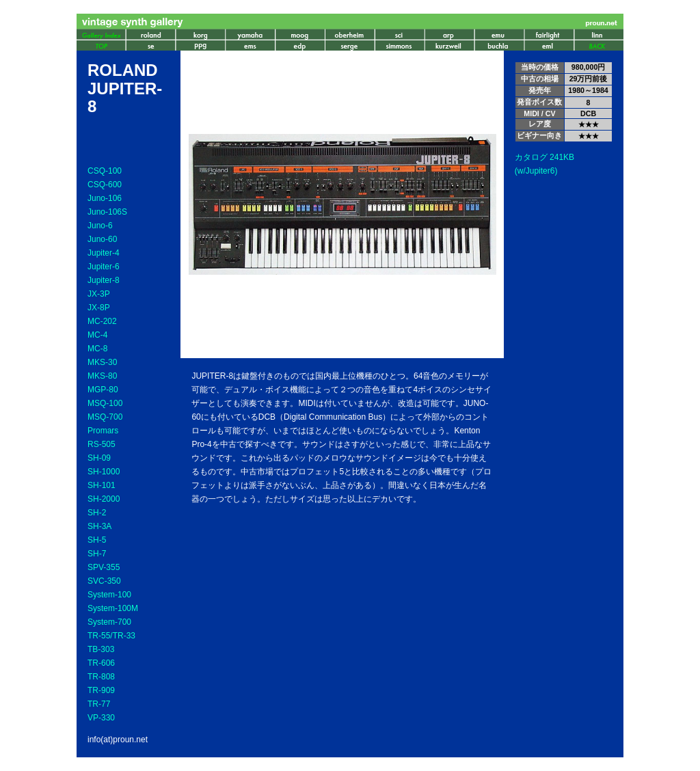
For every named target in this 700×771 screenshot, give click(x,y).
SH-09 (99, 458)
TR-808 (101, 677)
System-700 (109, 622)
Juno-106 (105, 198)
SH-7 (97, 554)
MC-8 (97, 349)
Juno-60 (102, 239)
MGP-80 (103, 390)
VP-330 (101, 718)
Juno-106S (107, 212)
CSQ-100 (105, 171)
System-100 (109, 595)
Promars (103, 431)
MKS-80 (102, 376)
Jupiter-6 (104, 267)
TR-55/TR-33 (111, 636)
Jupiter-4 (104, 253)
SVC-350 (104, 581)
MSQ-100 (105, 403)
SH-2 (97, 513)
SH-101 (102, 485)
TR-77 (99, 704)
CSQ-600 (105, 185)
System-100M (113, 608)
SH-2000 (104, 499)
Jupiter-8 (104, 280)
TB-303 (101, 649)
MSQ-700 (105, 417)
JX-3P (99, 294)
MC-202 (102, 321)
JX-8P (99, 308)
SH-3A (99, 526)
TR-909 (101, 690)
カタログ (531, 157)
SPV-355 (104, 567)
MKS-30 (102, 362)
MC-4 (97, 335)
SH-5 (97, 540)
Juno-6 (100, 226)
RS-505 (102, 444)
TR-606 (101, 663)
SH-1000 (104, 472)
